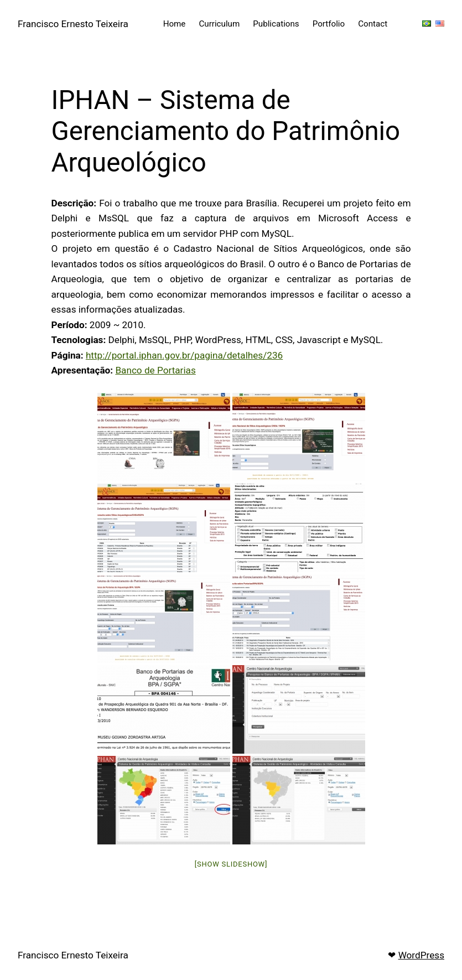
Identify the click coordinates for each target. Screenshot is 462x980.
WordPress (421, 955)
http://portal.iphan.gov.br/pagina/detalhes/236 (184, 355)
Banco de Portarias (155, 370)
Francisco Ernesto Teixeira (73, 24)
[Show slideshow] (231, 864)
